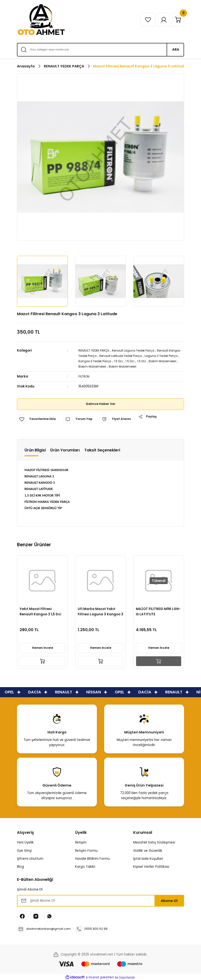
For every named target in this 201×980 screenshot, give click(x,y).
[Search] (100, 50)
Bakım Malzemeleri (94, 366)
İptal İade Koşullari (148, 858)
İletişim (81, 842)
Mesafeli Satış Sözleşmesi (154, 842)
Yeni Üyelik (25, 842)
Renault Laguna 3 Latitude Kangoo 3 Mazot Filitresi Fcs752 (100, 610)
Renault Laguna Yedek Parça (140, 350)
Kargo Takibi (85, 866)
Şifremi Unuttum (30, 858)
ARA (176, 50)
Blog (20, 866)
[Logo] (41, 20)
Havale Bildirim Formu (92, 858)
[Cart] (177, 20)
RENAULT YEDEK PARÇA (96, 350)
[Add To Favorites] (38, 418)
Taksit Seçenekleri (102, 449)
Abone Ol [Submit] (169, 900)
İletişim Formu (86, 850)
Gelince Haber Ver (101, 403)
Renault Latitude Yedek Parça (139, 356)
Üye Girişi (24, 850)
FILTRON (85, 376)
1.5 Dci (146, 361)
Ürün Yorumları (65, 449)
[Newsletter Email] (100, 900)
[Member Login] (159, 20)
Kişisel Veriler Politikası (151, 866)
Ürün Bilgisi (35, 449)
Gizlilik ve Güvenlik (148, 850)
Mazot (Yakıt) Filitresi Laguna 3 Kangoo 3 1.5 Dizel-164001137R (40, 610)
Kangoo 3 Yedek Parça (120, 361)
